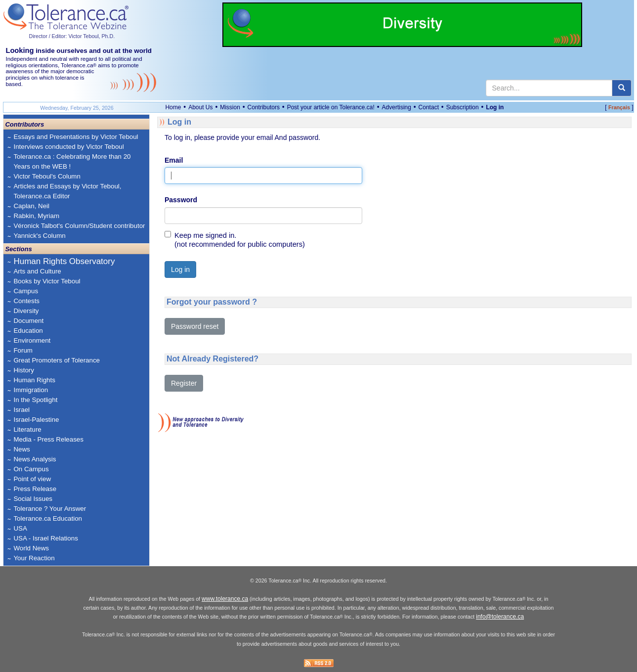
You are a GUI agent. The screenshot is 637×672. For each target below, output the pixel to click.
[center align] (622, 88)
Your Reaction (34, 558)
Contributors (264, 107)
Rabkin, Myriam (36, 216)
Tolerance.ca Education (48, 518)
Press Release (35, 489)
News (21, 449)
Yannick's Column (39, 236)
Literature (27, 429)
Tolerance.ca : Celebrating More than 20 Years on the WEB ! (72, 161)
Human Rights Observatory (64, 261)
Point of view (32, 479)
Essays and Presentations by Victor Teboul (76, 137)
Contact (429, 107)
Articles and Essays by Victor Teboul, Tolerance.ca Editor (67, 191)
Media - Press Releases (48, 439)
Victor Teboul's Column (47, 176)
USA (20, 528)
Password (181, 200)
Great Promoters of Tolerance (57, 360)
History (23, 370)
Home (173, 107)
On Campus (31, 469)
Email (174, 160)
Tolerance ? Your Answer (50, 509)
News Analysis (35, 459)
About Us (200, 107)
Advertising (397, 107)
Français (619, 107)
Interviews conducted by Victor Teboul (68, 147)
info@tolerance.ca (500, 617)
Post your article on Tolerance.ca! (331, 107)
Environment (32, 340)
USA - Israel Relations (45, 538)
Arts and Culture (37, 271)
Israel (21, 410)
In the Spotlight (35, 400)
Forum (23, 350)
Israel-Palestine (36, 420)
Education (28, 331)
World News (31, 548)
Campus (26, 291)
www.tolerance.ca (225, 599)
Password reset (195, 326)
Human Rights (34, 380)
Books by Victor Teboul (47, 281)
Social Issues (33, 499)
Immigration (31, 390)
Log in (495, 107)
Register (184, 383)
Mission (230, 107)
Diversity (26, 311)
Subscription (463, 107)
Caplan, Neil (31, 206)
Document (28, 321)
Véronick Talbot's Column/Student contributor (79, 226)
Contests (26, 301)
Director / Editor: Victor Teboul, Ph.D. (72, 36)
